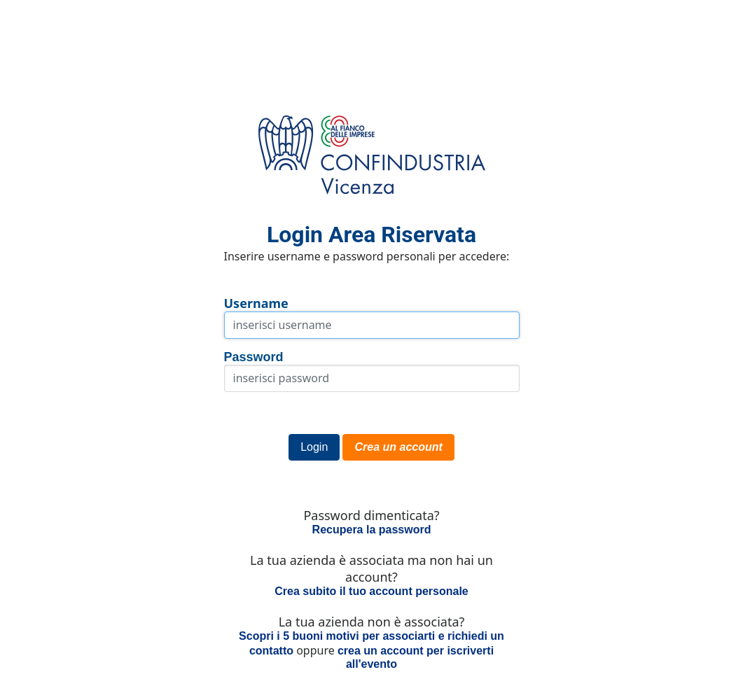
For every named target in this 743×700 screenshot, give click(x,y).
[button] (314, 447)
